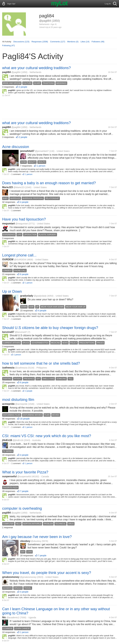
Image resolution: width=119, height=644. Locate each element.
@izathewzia (21, 368)
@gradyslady (40, 296)
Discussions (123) (21, 42)
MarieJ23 (8, 187)
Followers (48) (98, 42)
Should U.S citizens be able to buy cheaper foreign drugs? (50, 328)
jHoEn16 (7, 440)
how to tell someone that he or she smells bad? (41, 363)
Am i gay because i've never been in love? (37, 537)
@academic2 (13, 618)
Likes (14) (85, 42)
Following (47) (9, 45)
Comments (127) (58, 42)
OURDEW (8, 259)
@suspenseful (24, 476)
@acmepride (21, 404)
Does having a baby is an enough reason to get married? (49, 183)
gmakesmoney (11, 577)
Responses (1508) (40, 42)
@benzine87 (21, 332)
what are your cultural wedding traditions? (36, 68)
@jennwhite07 (42, 151)
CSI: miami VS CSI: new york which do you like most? (47, 436)
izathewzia (8, 368)
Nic (4, 617)
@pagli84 (16, 72)
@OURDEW (20, 260)
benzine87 (8, 332)
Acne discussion (16, 147)
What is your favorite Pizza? (25, 472)
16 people (25, 419)
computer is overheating (22, 508)
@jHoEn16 (18, 440)
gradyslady (27, 296)
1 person (41, 166)
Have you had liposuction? (24, 219)
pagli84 (6, 72)
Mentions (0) (73, 42)
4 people (24, 202)
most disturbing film (18, 400)
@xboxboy (36, 541)
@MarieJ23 (19, 187)
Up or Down (12, 291)
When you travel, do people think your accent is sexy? (47, 573)
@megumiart (22, 224)
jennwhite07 (27, 151)
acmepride (8, 404)
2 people (23, 87)
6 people (24, 274)
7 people (24, 491)
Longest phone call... (19, 255)
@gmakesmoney (28, 577)
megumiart (9, 224)
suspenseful (9, 476)
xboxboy (25, 541)
